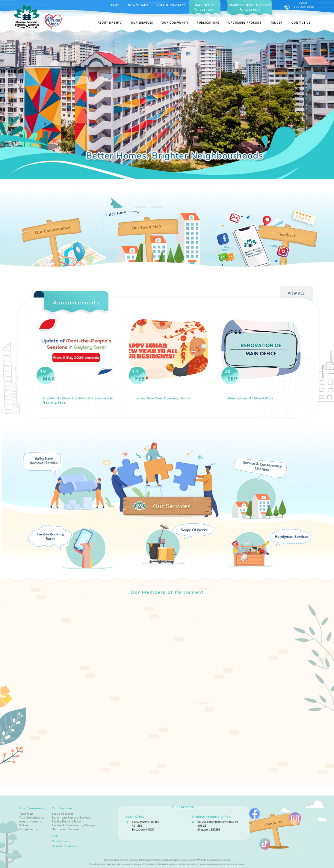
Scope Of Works (62, 814)
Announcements (31, 821)
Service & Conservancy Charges (74, 825)
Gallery (24, 825)
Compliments (28, 829)
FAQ (55, 836)
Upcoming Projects (245, 23)
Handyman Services (66, 829)
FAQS (115, 5)
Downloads (138, 5)
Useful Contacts (171, 5)
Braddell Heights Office (211, 817)
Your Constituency (32, 818)
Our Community (32, 808)
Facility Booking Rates (67, 821)
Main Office (135, 817)
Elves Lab (225, 860)
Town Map (26, 814)
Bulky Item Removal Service (71, 818)
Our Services (62, 808)
